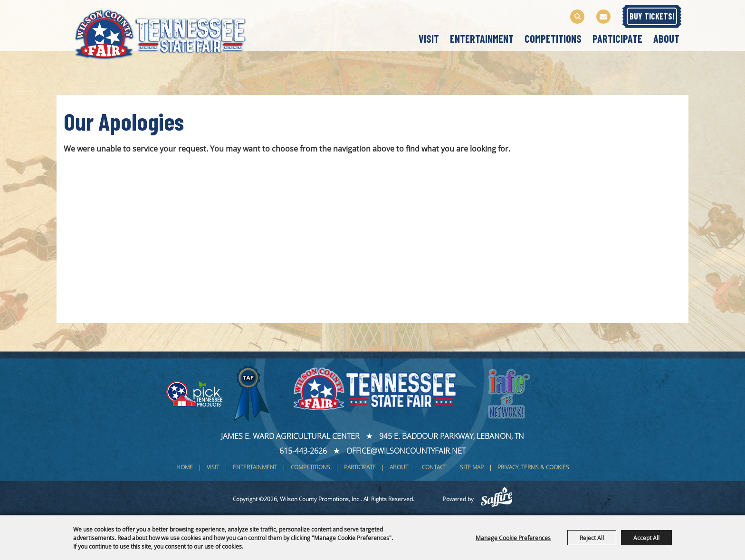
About (666, 38)
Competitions (553, 38)
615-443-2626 (303, 451)
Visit (429, 38)
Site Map (472, 467)
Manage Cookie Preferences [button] (513, 538)
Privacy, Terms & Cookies (533, 467)
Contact (434, 467)
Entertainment (482, 38)
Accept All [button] (646, 538)
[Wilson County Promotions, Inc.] (170, 33)
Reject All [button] (592, 538)
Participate (617, 38)
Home (185, 467)
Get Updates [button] (603, 17)
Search (577, 17)
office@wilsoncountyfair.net (406, 451)
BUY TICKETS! (652, 16)
